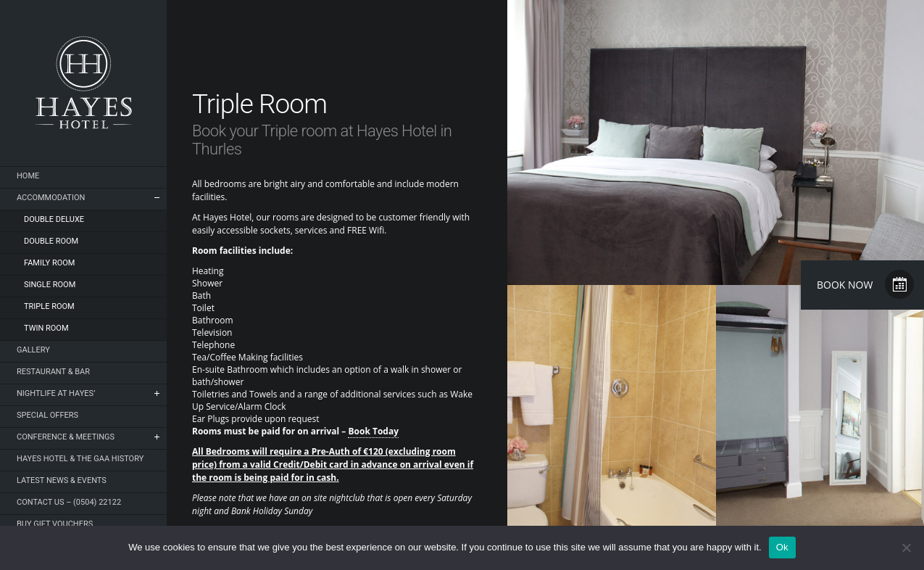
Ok (782, 547)
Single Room (50, 285)
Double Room (51, 241)
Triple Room (49, 306)
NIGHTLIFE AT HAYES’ (56, 393)
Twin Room (46, 328)
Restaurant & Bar (53, 372)
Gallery (33, 350)
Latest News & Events (62, 480)
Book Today (373, 431)
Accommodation (51, 198)
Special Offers (47, 415)
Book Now (845, 285)
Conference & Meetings (66, 437)
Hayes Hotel (83, 83)
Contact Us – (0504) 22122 (69, 502)
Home (28, 176)
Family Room (49, 263)
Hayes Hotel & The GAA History (80, 459)
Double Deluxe (54, 219)
